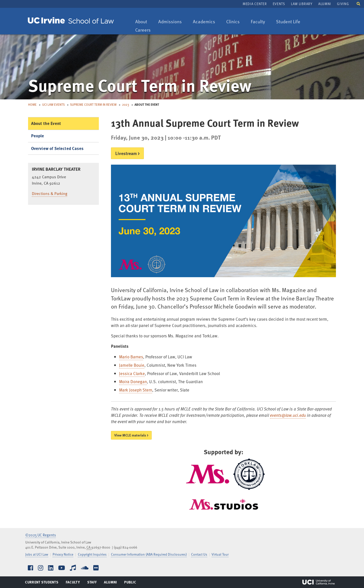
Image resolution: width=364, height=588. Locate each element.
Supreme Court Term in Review (93, 104)
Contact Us (199, 554)
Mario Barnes (131, 357)
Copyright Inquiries (92, 554)
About (144, 22)
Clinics (235, 22)
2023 (126, 104)
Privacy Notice (63, 554)
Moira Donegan (133, 382)
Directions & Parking (50, 193)
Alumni (325, 4)
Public (130, 583)
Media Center (255, 4)
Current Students (42, 583)
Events (279, 4)
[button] (358, 3)
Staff (93, 583)
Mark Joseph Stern (136, 390)
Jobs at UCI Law (37, 554)
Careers (145, 30)
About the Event (46, 123)
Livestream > (127, 153)
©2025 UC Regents (41, 535)
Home (32, 104)
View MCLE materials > (131, 435)
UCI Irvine (318, 582)
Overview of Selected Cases (57, 148)
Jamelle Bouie (132, 365)
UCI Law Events (53, 104)
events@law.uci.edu (288, 415)
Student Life (288, 22)
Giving (343, 4)
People (38, 136)
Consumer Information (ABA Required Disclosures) (149, 554)
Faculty (260, 22)
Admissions (170, 22)
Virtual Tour (220, 554)
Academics (204, 22)
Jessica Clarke (132, 373)
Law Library (302, 4)
